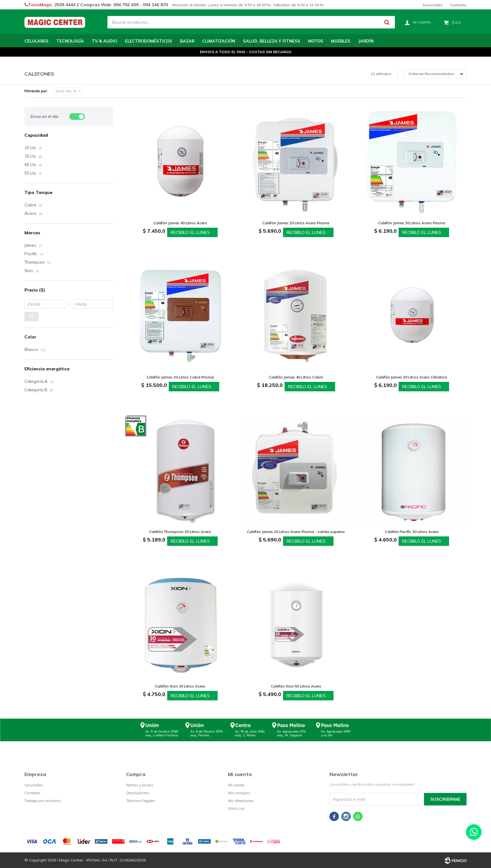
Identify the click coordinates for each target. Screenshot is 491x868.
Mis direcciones (241, 801)
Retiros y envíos (140, 785)
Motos (316, 41)
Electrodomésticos (149, 41)
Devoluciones (138, 793)
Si (66, 91)
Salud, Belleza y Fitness (272, 41)
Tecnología (70, 41)
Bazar (187, 41)
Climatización (219, 41)
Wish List (236, 808)
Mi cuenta (236, 785)
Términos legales (141, 801)
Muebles (341, 41)
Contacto (458, 5)
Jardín (366, 41)
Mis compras (239, 793)
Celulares (36, 41)
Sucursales (433, 5)
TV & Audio (104, 41)
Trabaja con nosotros (43, 801)
